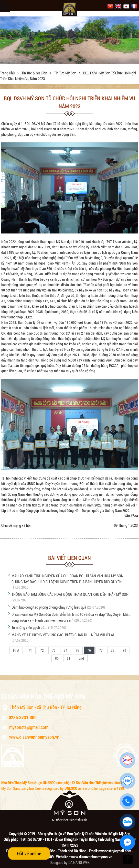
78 (113, 650)
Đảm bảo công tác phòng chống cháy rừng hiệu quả (49, 607)
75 (77, 650)
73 (54, 650)
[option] (69, 40)
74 (66, 650)
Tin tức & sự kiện (35, 73)
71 (30, 650)
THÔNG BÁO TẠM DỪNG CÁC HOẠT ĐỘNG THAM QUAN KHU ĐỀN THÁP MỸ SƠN (70, 594)
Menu (5, 7)
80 (57, 658)
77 (101, 650)
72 (42, 650)
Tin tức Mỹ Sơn (66, 73)
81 (69, 658)
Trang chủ (8, 73)
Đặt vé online (29, 853)
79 (124, 650)
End (81, 658)
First (16, 650)
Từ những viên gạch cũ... (29, 627)
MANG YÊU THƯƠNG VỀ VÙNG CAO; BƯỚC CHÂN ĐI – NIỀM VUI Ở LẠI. (63, 635)
